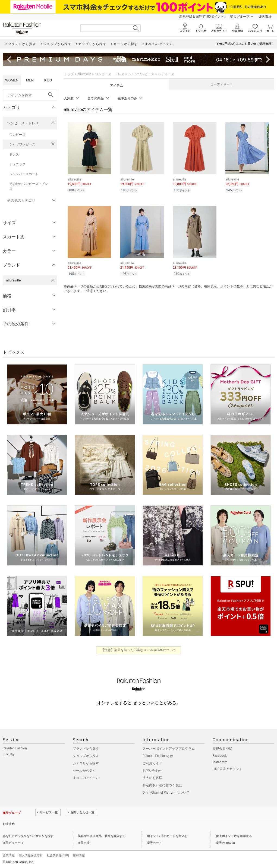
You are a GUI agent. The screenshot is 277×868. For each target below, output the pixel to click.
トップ (69, 74)
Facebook (220, 756)
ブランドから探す (86, 749)
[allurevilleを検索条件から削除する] (53, 280)
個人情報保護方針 (31, 855)
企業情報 (9, 855)
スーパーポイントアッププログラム (169, 749)
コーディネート (222, 84)
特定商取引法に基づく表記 (162, 785)
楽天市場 (265, 17)
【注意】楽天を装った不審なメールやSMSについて (139, 650)
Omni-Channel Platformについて (166, 793)
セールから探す (84, 771)
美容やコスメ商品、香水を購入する (102, 836)
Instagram (220, 762)
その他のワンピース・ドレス (29, 186)
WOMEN (12, 80)
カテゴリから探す (86, 763)
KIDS (48, 80)
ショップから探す (86, 756)
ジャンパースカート (24, 174)
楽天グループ (240, 17)
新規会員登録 (222, 749)
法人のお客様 (152, 778)
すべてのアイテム (86, 778)
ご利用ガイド (152, 763)
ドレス (14, 154)
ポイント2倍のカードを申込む (167, 836)
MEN (30, 80)
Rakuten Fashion (15, 748)
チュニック (17, 164)
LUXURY (9, 755)
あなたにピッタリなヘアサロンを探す (28, 836)
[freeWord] (30, 95)
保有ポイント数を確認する (234, 836)
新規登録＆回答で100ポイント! (202, 17)
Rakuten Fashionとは (158, 756)
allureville (84, 74)
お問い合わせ (152, 771)
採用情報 (79, 855)
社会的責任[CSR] (58, 855)
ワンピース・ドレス (23, 123)
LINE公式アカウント (227, 769)
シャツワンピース (22, 144)
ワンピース (17, 135)
